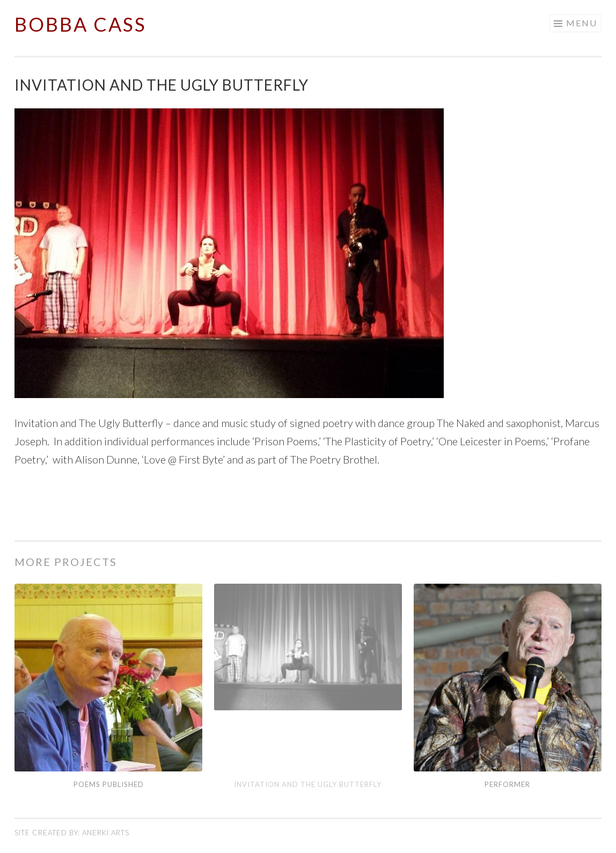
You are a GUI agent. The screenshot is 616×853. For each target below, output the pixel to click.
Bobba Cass (80, 24)
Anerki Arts (106, 833)
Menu (582, 23)
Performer (507, 784)
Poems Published (109, 784)
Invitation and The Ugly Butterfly (308, 784)
